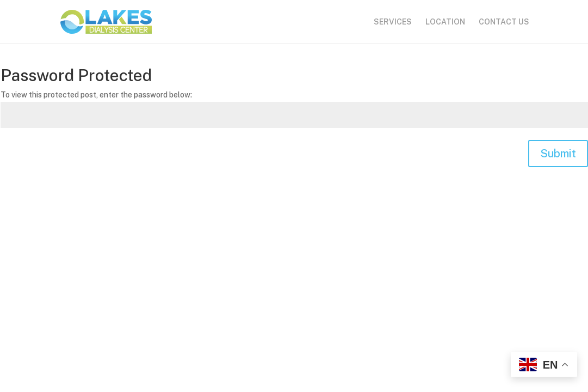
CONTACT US (504, 22)
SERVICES (393, 22)
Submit (558, 154)
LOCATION (445, 22)
